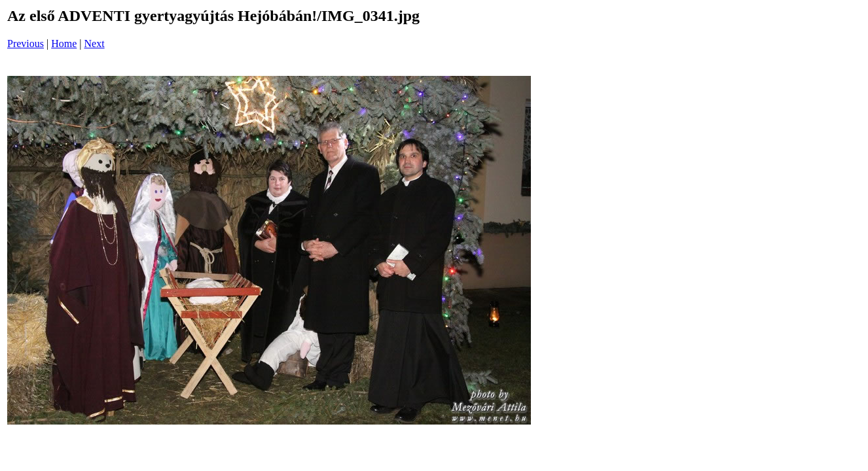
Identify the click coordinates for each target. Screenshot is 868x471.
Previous (26, 44)
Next (95, 44)
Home (64, 44)
